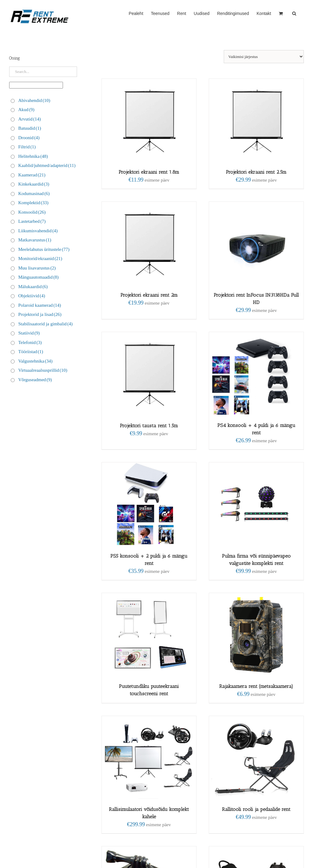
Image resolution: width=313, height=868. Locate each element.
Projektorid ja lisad (40, 314)
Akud (26, 110)
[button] (294, 13)
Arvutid (30, 119)
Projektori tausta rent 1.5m (149, 426)
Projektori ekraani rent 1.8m (149, 172)
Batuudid (30, 128)
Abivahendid (34, 100)
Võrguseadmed (35, 380)
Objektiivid (32, 296)
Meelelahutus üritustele (44, 249)
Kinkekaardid (34, 184)
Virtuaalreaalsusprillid (43, 370)
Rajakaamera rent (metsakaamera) (256, 686)
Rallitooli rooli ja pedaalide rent (256, 809)
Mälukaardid (33, 287)
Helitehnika (33, 156)
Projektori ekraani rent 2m (149, 295)
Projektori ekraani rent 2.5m (256, 172)
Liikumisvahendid (38, 231)
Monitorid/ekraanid (40, 259)
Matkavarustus (35, 240)
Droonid (29, 138)
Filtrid (27, 147)
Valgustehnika (35, 361)
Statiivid (29, 333)
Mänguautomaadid (39, 277)
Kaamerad (32, 175)
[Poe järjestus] (264, 57)
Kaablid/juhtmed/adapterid (47, 165)
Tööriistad (31, 352)
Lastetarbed (32, 221)
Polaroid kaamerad (40, 305)
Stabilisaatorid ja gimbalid (46, 324)
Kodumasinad (34, 193)
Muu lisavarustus (37, 268)
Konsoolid (32, 212)
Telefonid (30, 342)
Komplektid (33, 203)
